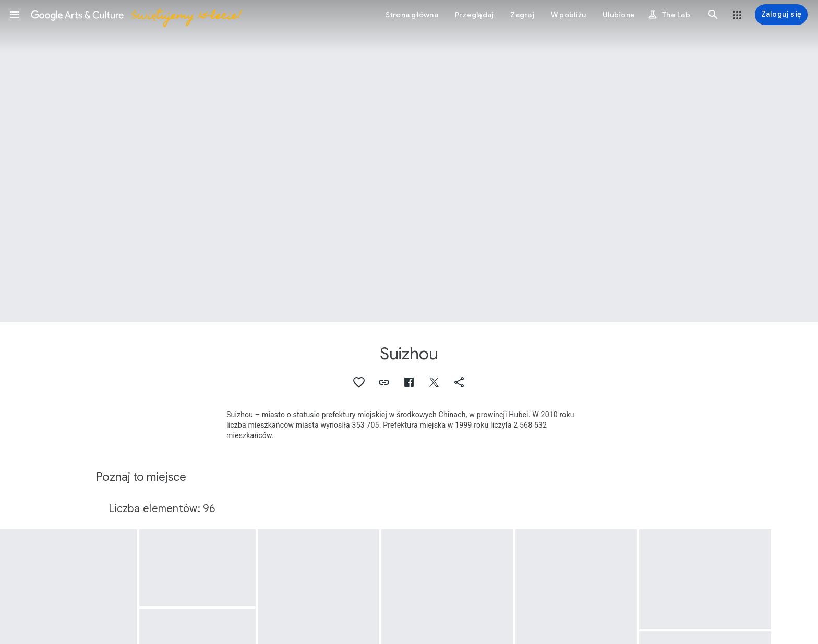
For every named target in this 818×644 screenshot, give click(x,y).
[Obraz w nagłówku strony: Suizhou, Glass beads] (409, 161)
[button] (15, 15)
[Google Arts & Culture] (136, 15)
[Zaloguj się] (781, 15)
